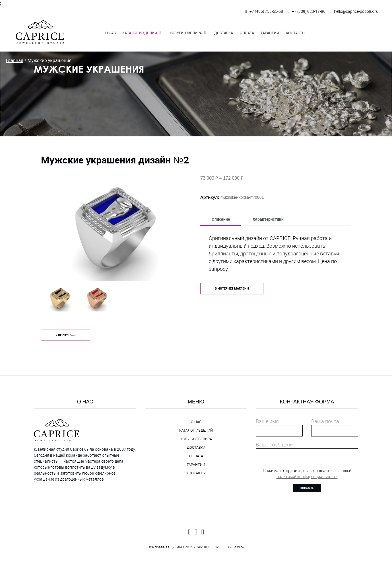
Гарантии (270, 33)
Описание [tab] (221, 219)
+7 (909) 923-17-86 (309, 11)
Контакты (296, 33)
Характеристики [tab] (268, 219)
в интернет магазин (232, 288)
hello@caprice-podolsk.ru (356, 11)
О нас (111, 33)
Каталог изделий (140, 33)
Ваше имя (267, 421)
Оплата (247, 33)
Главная (15, 61)
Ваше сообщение (276, 444)
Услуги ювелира (186, 33)
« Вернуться (66, 335)
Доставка (224, 33)
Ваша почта (325, 421)
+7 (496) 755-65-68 (266, 11)
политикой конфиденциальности (307, 476)
